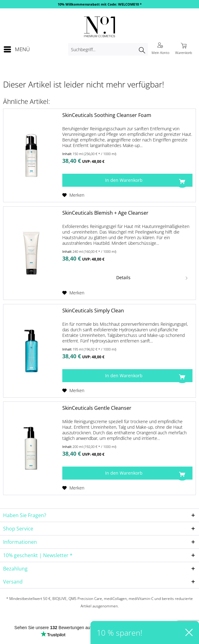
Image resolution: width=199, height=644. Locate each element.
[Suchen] (142, 49)
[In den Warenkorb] (127, 180)
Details (153, 277)
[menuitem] (16, 49)
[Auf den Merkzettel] (73, 195)
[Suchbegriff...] (108, 49)
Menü (17, 49)
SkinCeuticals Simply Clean (93, 311)
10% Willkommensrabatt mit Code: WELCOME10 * (100, 4)
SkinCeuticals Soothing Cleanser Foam (107, 115)
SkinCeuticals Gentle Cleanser (97, 408)
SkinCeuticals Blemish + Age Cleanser (105, 213)
